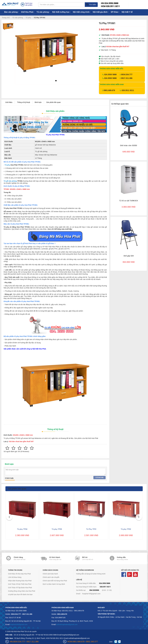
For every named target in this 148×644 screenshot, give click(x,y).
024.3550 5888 (110, 75)
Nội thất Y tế (127, 12)
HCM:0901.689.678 (76, 642)
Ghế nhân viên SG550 (129, 145)
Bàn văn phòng (12, 12)
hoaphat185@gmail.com (91, 594)
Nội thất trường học (61, 12)
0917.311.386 (127, 78)
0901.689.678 (109, 90)
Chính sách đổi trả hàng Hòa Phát (55, 581)
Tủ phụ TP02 (126, 529)
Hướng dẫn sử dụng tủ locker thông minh (91, 574)
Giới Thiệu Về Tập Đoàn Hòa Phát (20, 588)
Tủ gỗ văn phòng (10, 181)
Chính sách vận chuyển (51, 577)
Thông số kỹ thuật (24, 102)
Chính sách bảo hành (50, 574)
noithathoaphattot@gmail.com (67, 624)
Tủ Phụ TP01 (91, 529)
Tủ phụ (7, 165)
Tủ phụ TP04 (22, 529)
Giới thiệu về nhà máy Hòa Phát (19, 574)
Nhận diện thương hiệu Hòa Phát (20, 581)
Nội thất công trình (82, 12)
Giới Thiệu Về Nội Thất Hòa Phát (20, 584)
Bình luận (38, 102)
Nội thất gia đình (101, 12)
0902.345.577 (92, 642)
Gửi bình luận (99, 477)
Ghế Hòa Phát (28, 12)
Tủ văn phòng (43, 12)
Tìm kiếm (91, 5)
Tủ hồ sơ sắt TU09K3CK (129, 201)
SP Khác (115, 12)
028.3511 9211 (128, 90)
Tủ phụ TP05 (57, 529)
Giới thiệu (9, 102)
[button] (19, 49)
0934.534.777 (127, 75)
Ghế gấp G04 (129, 256)
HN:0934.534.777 (17, 642)
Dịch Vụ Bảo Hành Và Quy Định (54, 584)
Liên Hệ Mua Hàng (15, 577)
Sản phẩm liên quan (53, 102)
